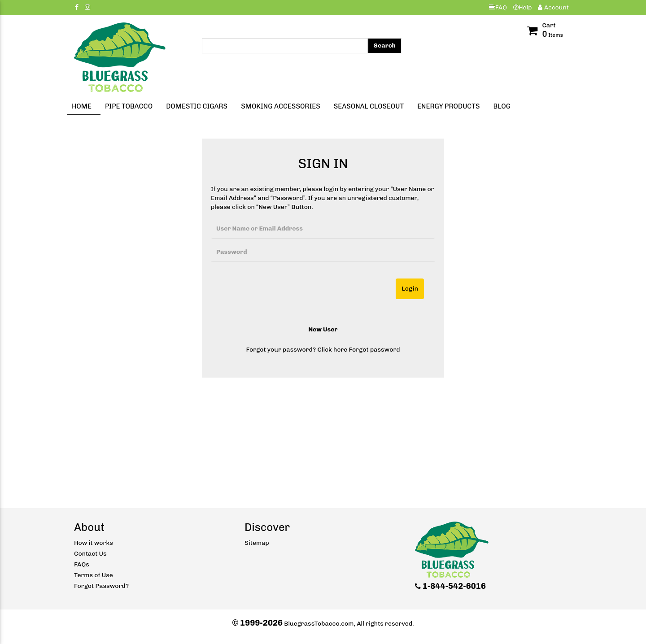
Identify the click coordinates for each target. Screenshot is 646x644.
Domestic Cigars (197, 106)
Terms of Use (94, 575)
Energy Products (448, 106)
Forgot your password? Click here (297, 350)
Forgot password (375, 350)
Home (82, 106)
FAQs (82, 564)
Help (523, 7)
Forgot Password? (101, 586)
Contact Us (90, 554)
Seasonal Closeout (369, 106)
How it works (94, 543)
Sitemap (257, 543)
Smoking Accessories (281, 106)
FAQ (498, 7)
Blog (502, 106)
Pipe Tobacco (129, 106)
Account (553, 7)
